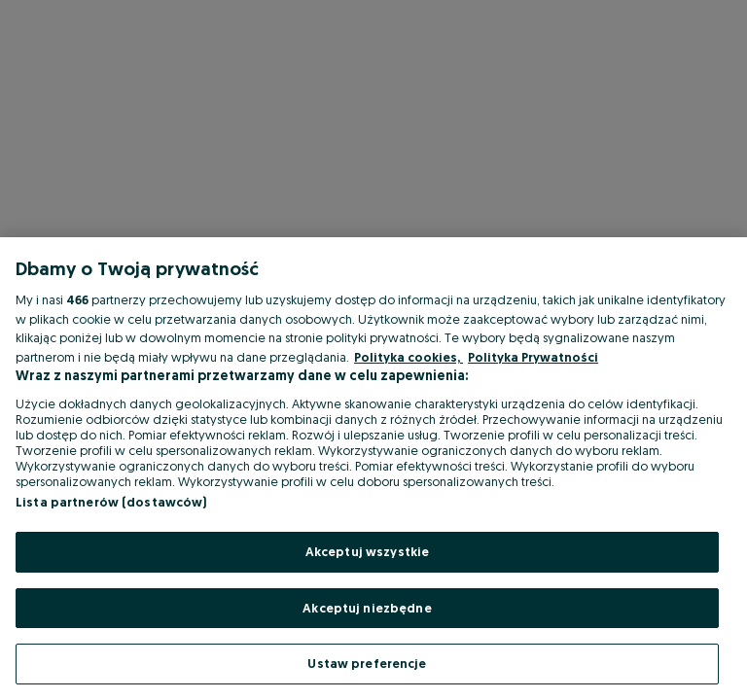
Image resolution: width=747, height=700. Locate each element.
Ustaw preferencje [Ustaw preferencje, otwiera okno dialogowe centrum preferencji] (367, 663)
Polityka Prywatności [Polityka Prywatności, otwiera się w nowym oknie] (533, 357)
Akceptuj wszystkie (367, 551)
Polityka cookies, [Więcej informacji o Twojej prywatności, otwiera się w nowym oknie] (409, 357)
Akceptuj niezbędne (367, 608)
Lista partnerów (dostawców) (111, 502)
